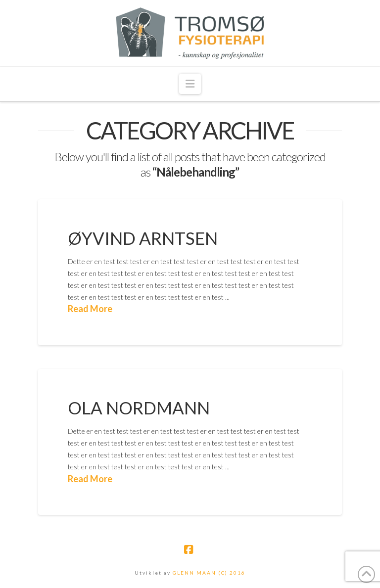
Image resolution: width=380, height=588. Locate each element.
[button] (190, 84)
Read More (90, 309)
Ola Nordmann (139, 407)
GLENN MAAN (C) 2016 (209, 573)
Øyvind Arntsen (143, 238)
